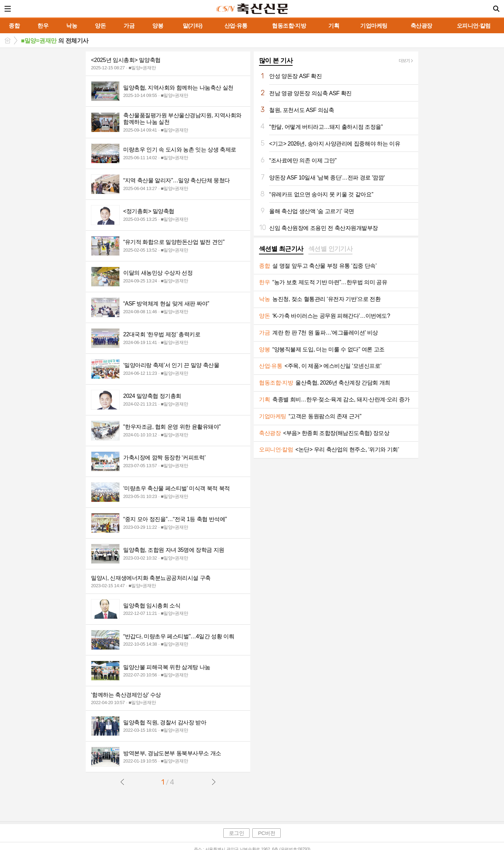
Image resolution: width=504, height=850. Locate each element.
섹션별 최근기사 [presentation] (281, 249)
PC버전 (267, 833)
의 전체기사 (55, 41)
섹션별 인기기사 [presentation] (331, 249)
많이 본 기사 (276, 61)
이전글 (122, 782)
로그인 (237, 833)
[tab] (281, 250)
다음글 (213, 782)
